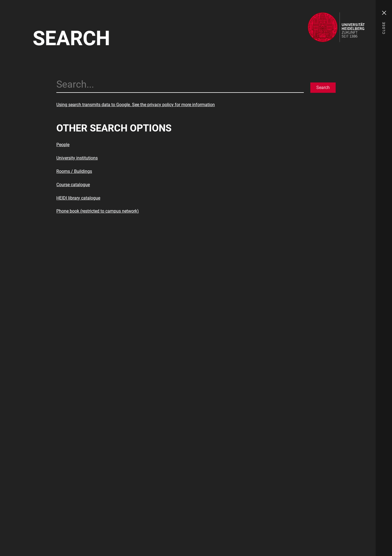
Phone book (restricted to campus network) (98, 211)
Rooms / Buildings (74, 171)
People (63, 145)
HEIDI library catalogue (78, 198)
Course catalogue (73, 185)
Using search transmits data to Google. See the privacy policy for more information (136, 105)
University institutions (77, 158)
